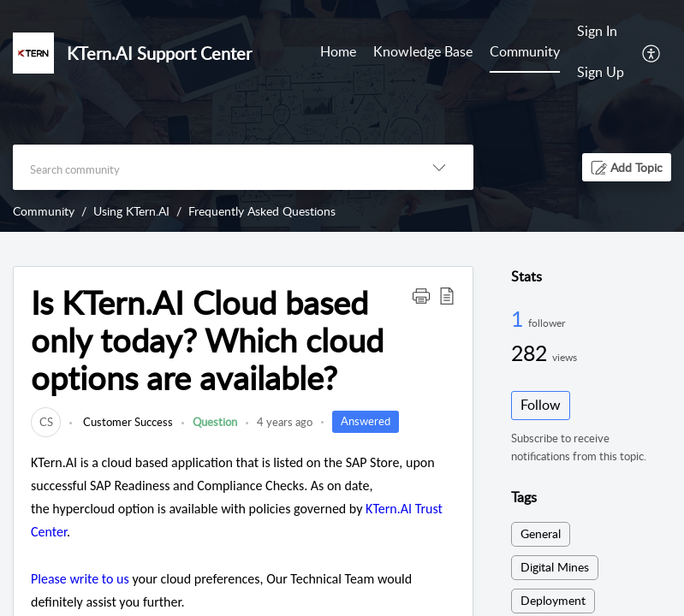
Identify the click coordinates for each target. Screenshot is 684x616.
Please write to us (80, 579)
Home (338, 51)
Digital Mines (555, 567)
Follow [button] (541, 405)
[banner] (342, 116)
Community (525, 51)
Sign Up (601, 72)
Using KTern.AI (131, 211)
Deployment (553, 600)
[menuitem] (601, 53)
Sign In (597, 31)
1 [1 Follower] (520, 318)
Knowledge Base (423, 51)
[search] (209, 167)
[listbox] (439, 167)
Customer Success (127, 422)
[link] (46, 422)
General (541, 533)
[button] (627, 167)
